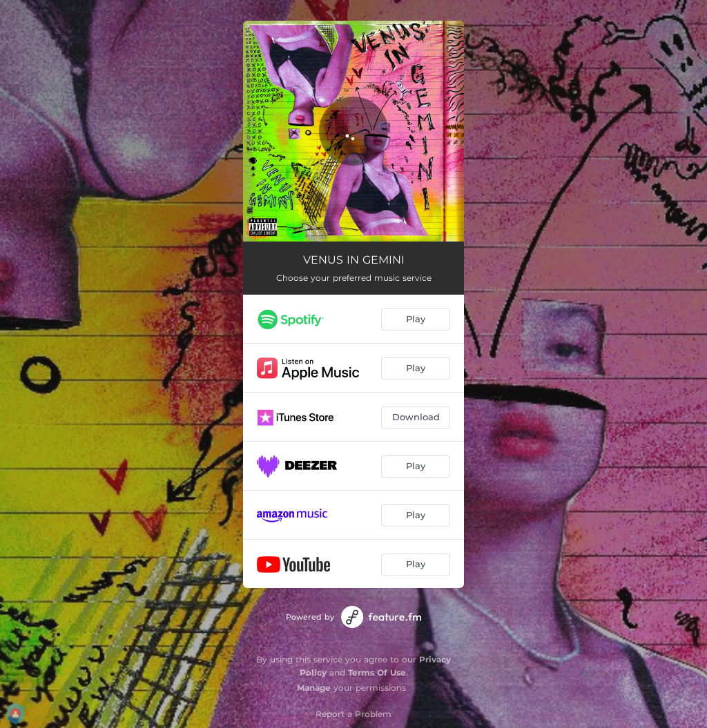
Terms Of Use (377, 672)
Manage (314, 688)
